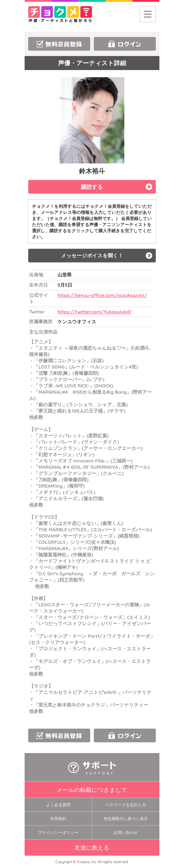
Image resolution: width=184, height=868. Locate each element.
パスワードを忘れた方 (126, 805)
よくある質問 (58, 805)
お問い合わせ (126, 832)
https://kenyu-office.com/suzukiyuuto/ (102, 295)
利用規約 (58, 819)
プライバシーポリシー (58, 832)
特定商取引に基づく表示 (126, 819)
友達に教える (92, 848)
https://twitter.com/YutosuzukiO (94, 312)
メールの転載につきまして (92, 790)
